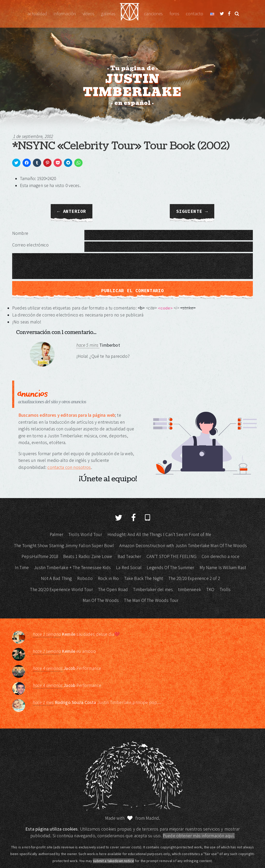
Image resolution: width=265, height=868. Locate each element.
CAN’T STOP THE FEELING (171, 556)
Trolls (225, 590)
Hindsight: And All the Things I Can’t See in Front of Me (159, 534)
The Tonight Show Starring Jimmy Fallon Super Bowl (64, 546)
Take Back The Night (144, 578)
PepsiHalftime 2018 (40, 556)
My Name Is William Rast (223, 568)
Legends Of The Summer (170, 568)
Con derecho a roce (220, 556)
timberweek (190, 590)
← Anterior (72, 211)
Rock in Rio (108, 578)
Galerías (108, 14)
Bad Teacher (129, 556)
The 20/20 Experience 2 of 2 (194, 578)
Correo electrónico (30, 245)
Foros (174, 14)
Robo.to (85, 578)
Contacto (194, 14)
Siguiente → (192, 211)
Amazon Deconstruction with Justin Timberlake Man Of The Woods (183, 546)
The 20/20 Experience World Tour (61, 590)
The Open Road (113, 590)
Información (65, 14)
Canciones (153, 14)
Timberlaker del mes (153, 590)
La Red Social (129, 568)
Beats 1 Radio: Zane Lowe (88, 556)
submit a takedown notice (113, 861)
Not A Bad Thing (56, 578)
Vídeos (88, 14)
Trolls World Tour (85, 534)
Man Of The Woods (101, 600)
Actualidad (37, 14)
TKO (210, 590)
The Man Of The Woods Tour (151, 600)
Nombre (20, 233)
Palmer (56, 534)
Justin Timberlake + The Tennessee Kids (72, 568)
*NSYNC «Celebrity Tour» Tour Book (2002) (121, 146)
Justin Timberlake (130, 14)
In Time (22, 568)
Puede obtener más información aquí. (199, 836)
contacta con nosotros (69, 467)
